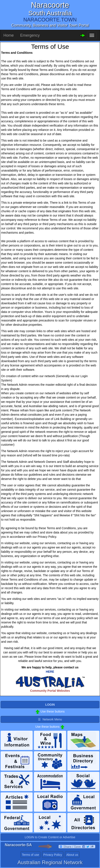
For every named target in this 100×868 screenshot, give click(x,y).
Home (9, 35)
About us (72, 855)
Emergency (30, 35)
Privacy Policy (53, 855)
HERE (50, 672)
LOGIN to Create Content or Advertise (50, 837)
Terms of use (30, 855)
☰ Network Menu (50, 719)
